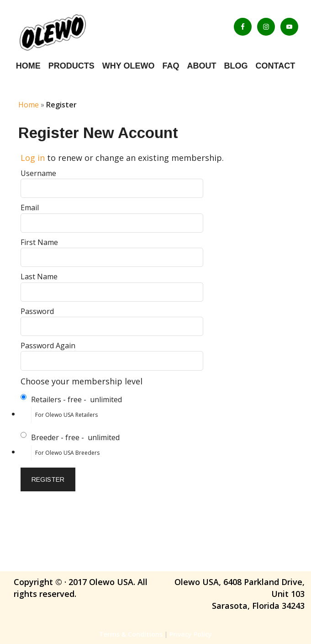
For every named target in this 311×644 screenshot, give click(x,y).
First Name (39, 242)
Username (38, 173)
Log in (33, 158)
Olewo (75, 32)
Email (30, 208)
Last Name (39, 277)
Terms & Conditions (131, 634)
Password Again (48, 346)
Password (37, 311)
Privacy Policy (191, 634)
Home (29, 105)
